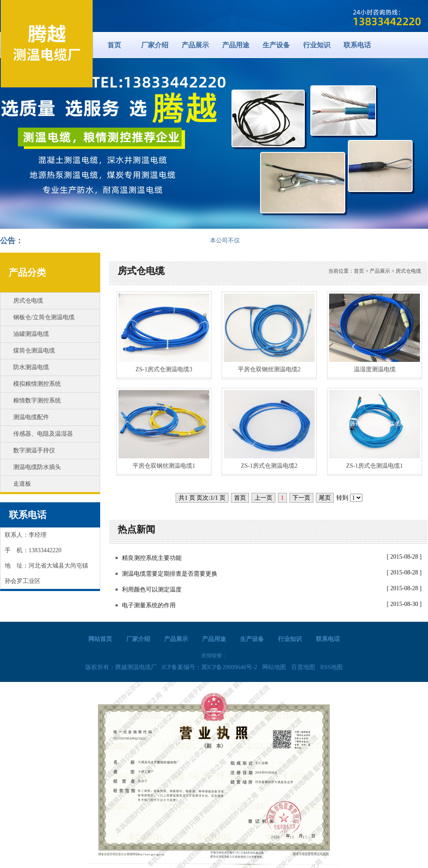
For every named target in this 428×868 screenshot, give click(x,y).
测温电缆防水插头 (37, 467)
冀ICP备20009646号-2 (229, 667)
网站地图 (274, 667)
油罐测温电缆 (31, 334)
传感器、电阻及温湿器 (43, 434)
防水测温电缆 (31, 367)
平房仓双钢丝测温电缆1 (164, 466)
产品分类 (27, 272)
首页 (114, 45)
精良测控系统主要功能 (152, 558)
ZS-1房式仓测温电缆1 (374, 466)
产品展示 (195, 45)
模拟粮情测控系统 (37, 384)
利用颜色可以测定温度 (152, 590)
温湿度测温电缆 (375, 369)
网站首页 (100, 639)
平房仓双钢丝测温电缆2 (269, 369)
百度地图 (303, 667)
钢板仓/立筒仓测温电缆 (44, 317)
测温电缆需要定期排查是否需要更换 (170, 574)
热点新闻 (136, 529)
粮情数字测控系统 (37, 401)
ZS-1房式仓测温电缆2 (269, 466)
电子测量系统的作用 (149, 605)
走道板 (22, 484)
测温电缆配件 (31, 417)
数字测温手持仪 (34, 450)
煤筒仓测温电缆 (34, 351)
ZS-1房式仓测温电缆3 (164, 369)
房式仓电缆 (28, 301)
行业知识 (317, 45)
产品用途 (236, 45)
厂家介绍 (155, 45)
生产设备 (276, 45)
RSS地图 (331, 667)
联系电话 (357, 45)
